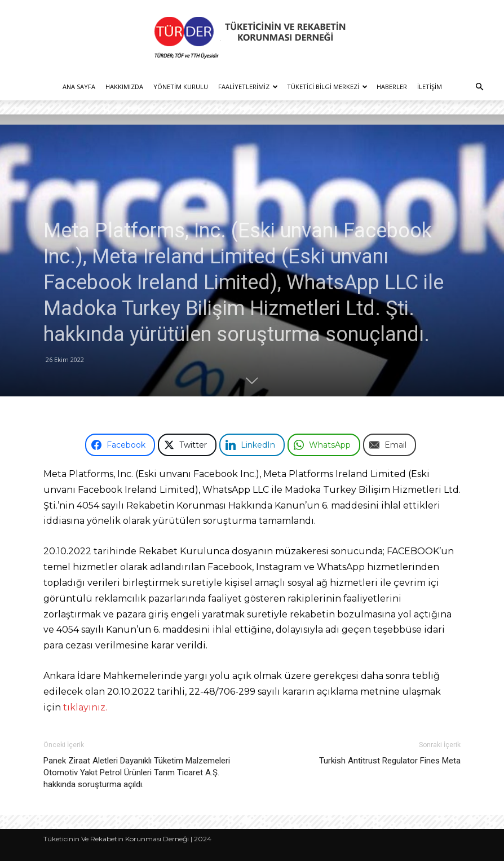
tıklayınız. (85, 707)
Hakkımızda (124, 87)
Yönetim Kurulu (181, 87)
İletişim (430, 87)
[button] (479, 87)
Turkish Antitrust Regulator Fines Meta (390, 761)
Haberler (392, 87)
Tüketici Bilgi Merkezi (327, 87)
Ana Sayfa (79, 87)
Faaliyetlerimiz (248, 87)
